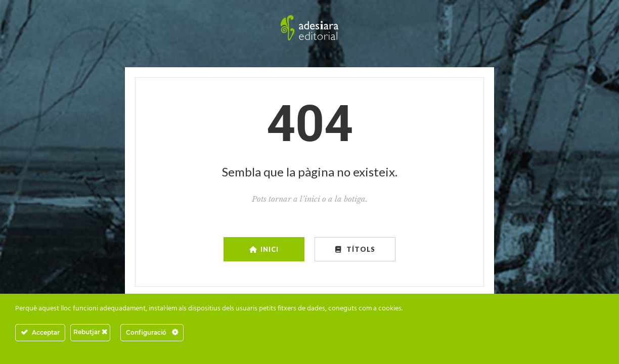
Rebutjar (90, 332)
